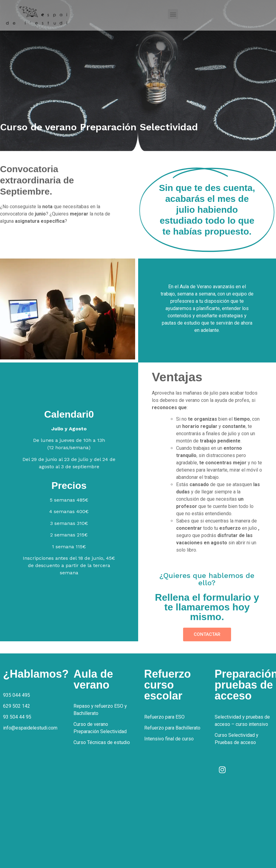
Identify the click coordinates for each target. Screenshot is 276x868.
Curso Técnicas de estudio (102, 742)
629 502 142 (17, 706)
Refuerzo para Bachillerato (172, 728)
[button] (173, 14)
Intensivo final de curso (169, 739)
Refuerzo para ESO (164, 717)
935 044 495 (17, 695)
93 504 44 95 (17, 717)
